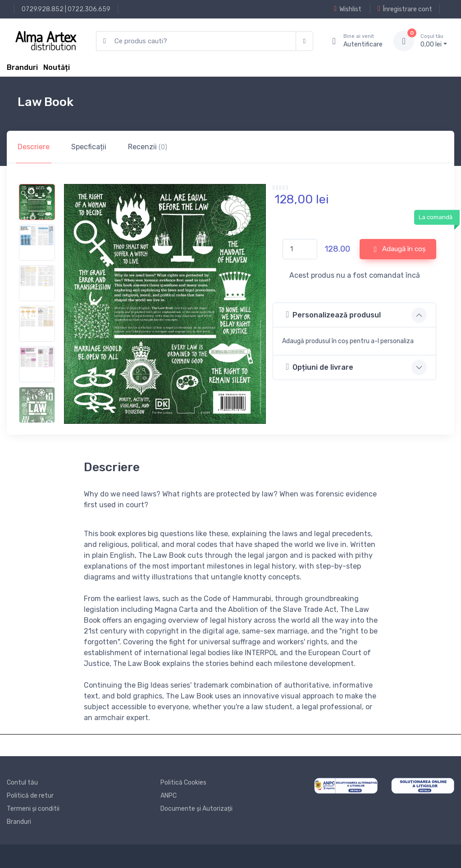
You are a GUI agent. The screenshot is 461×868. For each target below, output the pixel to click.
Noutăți (57, 67)
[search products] (196, 41)
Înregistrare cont (405, 9)
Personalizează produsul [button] (333, 315)
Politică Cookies (183, 783)
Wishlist (348, 9)
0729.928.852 (43, 9)
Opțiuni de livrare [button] (320, 367)
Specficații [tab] (89, 147)
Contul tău (22, 783)
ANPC (169, 796)
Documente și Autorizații (196, 809)
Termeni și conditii (33, 809)
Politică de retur (30, 796)
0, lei (434, 41)
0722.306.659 (89, 9)
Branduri (22, 67)
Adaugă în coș (400, 249)
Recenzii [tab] (148, 147)
